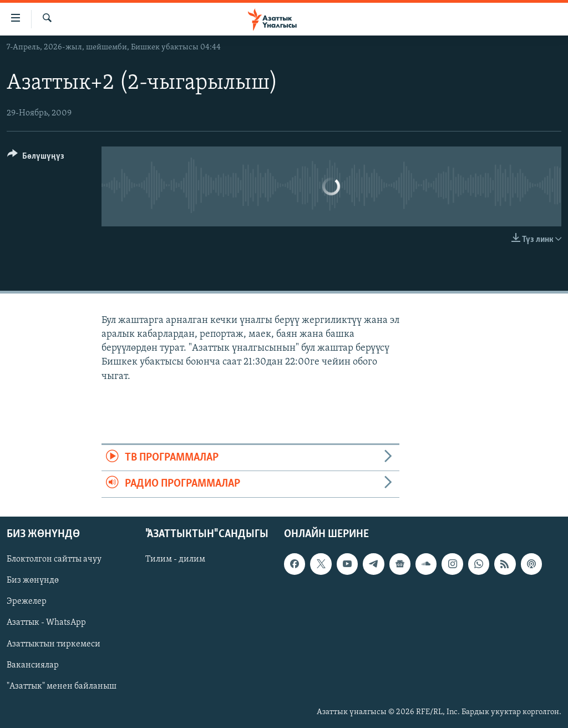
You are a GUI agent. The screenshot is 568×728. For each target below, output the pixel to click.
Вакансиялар (33, 665)
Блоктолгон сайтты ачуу (54, 559)
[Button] (36, 158)
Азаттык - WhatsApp (46, 623)
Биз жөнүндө (33, 580)
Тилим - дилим (175, 559)
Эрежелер (27, 601)
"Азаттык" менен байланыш (62, 686)
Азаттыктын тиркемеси (54, 644)
